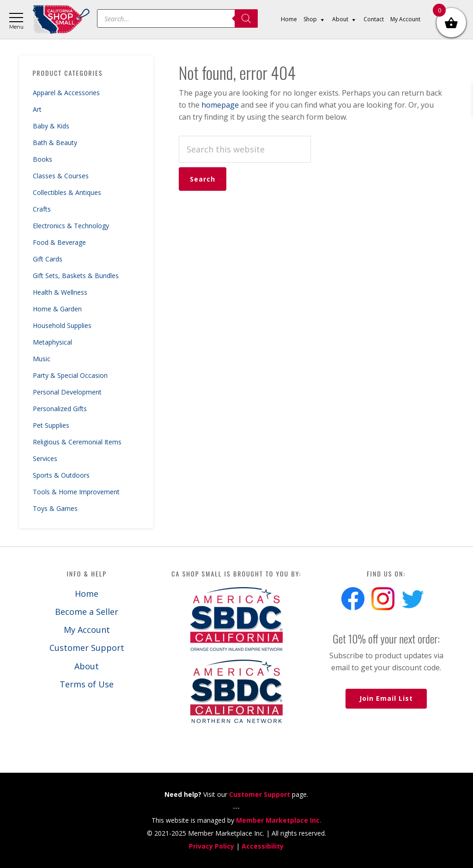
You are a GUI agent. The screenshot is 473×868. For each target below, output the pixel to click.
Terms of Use (87, 684)
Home (87, 594)
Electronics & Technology (71, 226)
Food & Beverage (59, 242)
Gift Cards (48, 259)
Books (42, 159)
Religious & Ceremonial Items (77, 442)
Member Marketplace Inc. (279, 820)
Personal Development (67, 392)
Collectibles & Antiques (67, 192)
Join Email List (386, 698)
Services (45, 458)
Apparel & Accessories (66, 93)
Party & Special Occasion (70, 375)
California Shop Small (61, 20)
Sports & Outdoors (61, 475)
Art (37, 109)
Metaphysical (52, 342)
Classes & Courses (61, 176)
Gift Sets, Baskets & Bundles (76, 276)
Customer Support (87, 648)
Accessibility (263, 846)
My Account (87, 630)
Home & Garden (57, 309)
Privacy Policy (212, 846)
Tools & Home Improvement (76, 492)
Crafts (42, 209)
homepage (220, 105)
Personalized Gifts (60, 409)
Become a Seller (87, 612)
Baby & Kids (51, 126)
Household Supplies (62, 325)
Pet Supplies (51, 425)
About (87, 666)
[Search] (246, 18)
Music (42, 359)
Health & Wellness (60, 292)
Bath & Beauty (55, 143)
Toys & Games (55, 508)
